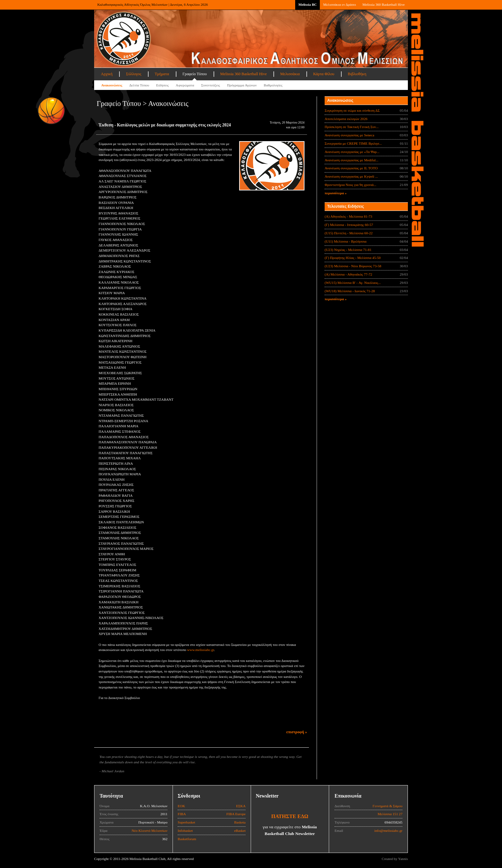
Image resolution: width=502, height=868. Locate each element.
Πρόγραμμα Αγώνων (242, 85)
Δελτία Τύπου (139, 85)
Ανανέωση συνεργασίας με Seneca (349, 135)
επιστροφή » (297, 732)
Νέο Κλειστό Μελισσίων (150, 831)
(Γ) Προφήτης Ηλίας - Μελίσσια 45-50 (353, 258)
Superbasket (186, 822)
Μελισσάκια (290, 74)
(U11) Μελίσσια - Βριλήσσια (346, 241)
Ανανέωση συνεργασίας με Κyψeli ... (351, 176)
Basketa (240, 822)
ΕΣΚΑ (241, 806)
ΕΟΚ (181, 806)
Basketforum (187, 839)
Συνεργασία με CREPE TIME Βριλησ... (353, 143)
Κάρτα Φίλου (324, 74)
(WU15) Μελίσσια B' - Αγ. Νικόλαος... (353, 283)
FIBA (182, 814)
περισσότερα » (336, 193)
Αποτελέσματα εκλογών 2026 (346, 119)
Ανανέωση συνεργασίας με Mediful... (352, 160)
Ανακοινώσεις (112, 85)
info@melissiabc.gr (388, 831)
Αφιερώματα (185, 85)
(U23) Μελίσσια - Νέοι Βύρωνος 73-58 (353, 266)
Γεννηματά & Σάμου (388, 806)
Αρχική (107, 74)
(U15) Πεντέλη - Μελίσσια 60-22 (349, 233)
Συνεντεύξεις (211, 85)
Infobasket (185, 831)
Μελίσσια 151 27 (390, 814)
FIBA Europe (236, 814)
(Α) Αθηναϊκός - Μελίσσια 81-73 (348, 216)
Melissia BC (308, 4)
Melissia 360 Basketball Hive (384, 4)
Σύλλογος (134, 74)
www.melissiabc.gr (200, 650)
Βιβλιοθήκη (357, 74)
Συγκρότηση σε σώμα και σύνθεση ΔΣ (352, 110)
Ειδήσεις (162, 85)
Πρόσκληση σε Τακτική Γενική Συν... (352, 127)
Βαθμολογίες (273, 85)
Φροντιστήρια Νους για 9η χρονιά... (350, 185)
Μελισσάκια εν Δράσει (339, 4)
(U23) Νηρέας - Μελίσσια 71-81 (348, 250)
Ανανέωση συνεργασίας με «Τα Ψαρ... (352, 152)
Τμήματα (162, 74)
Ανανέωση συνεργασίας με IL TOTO (351, 168)
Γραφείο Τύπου (195, 74)
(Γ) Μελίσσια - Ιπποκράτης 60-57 (349, 225)
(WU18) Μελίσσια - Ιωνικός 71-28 (350, 291)
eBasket (240, 831)
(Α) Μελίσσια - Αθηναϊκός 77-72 (348, 274)
